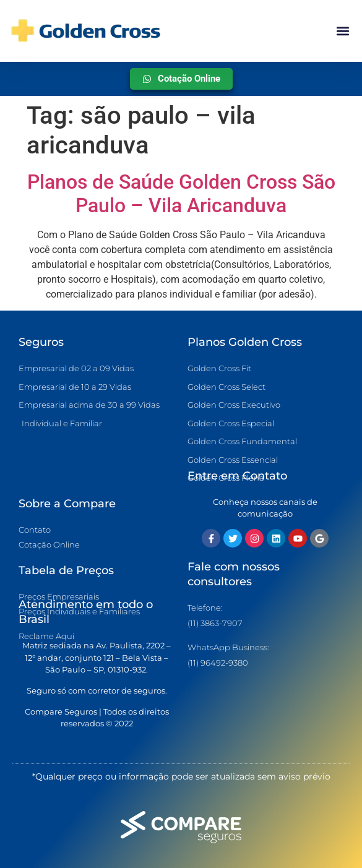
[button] (343, 31)
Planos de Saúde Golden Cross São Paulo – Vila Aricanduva (181, 194)
